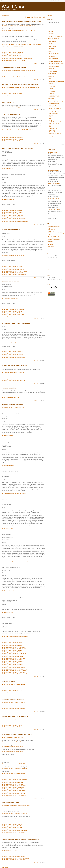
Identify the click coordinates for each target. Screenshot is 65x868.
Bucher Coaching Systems (54, 226)
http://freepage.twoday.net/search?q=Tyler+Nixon (13, 664)
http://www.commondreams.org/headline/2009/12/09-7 (14, 818)
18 (55, 264)
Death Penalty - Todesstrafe (55, 60)
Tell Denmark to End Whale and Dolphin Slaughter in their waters (20, 84)
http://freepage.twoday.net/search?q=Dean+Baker (13, 790)
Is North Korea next (53, 90)
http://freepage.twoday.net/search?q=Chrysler (12, 316)
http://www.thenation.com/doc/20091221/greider (13, 256)
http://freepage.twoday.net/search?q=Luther (12, 646)
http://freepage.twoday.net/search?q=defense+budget (14, 658)
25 (55, 266)
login (49, 24)
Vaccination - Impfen (53, 129)
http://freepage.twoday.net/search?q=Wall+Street (13, 268)
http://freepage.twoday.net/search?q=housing (12, 356)
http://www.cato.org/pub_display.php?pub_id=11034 (14, 494)
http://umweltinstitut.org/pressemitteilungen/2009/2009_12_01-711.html (18, 130)
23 (52, 266)
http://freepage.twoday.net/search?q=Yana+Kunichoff (14, 860)
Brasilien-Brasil (52, 42)
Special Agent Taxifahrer (9, 388)
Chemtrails (51, 48)
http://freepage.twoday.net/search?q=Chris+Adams (13, 794)
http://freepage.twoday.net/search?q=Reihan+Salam (14, 649)
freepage (10, 1)
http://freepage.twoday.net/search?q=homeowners (13, 358)
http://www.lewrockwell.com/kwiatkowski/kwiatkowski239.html (16, 806)
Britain (50, 43)
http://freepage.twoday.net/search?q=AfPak (12, 690)
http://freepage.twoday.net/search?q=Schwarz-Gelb (14, 381)
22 (50, 266)
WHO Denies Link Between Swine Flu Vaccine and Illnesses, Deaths (21, 21)
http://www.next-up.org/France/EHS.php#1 (11, 107)
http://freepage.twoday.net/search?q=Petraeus (12, 827)
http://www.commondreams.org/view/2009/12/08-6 (13, 764)
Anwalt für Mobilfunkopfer (54, 240)
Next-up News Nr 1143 (8, 103)
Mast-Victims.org (52, 243)
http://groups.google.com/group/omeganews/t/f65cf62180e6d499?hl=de (18, 26)
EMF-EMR (51, 65)
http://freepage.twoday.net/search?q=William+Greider (14, 274)
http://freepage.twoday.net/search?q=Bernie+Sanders (14, 786)
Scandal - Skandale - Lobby (55, 122)
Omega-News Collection (54, 112)
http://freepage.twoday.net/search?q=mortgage (12, 355)
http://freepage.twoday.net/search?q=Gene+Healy (13, 668)
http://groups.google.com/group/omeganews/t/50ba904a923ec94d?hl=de (19, 71)
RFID (50, 118)
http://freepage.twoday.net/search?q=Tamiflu (12, 57)
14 (48, 264)
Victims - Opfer (52, 130)
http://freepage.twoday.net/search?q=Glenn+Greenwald (15, 669)
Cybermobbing (52, 57)
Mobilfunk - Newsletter (54, 103)
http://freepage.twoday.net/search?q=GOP (11, 652)
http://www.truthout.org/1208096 (9, 850)
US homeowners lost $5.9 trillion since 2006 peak (16, 323)
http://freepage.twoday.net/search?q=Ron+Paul (13, 783)
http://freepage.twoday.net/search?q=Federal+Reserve (14, 271)
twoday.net (5, 1)
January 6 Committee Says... (54, 183)
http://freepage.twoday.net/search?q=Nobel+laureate (14, 644)
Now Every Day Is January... (54, 210)
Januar (56, 270)
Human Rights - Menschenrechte (56, 82)
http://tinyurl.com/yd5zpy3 (8, 591)
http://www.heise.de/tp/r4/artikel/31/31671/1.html (13, 373)
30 (52, 268)
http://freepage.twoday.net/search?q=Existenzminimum (14, 77)
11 (55, 262)
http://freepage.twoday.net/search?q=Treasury (12, 212)
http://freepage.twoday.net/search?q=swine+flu (12, 52)
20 (58, 264)
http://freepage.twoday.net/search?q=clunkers (12, 313)
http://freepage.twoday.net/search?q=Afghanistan (13, 657)
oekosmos (50, 241)
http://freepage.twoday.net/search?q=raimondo (12, 666)
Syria (50, 125)
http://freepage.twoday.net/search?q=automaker (13, 314)
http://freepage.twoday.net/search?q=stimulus (12, 215)
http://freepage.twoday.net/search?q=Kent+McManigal (14, 674)
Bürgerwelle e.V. (52, 230)
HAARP (50, 78)
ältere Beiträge (5, 867)
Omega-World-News (53, 113)
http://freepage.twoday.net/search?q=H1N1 (12, 54)
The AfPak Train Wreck (8, 681)
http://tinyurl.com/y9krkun (7, 168)
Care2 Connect (52, 47)
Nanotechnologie (53, 105)
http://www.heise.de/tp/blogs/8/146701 (11, 397)
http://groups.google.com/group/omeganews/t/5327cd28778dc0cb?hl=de (18, 30)
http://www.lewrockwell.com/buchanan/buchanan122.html (15, 756)
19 (57, 264)
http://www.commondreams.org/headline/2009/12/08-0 (14, 719)
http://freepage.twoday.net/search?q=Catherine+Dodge (14, 792)
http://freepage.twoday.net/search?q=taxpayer (12, 220)
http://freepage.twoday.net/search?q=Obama (12, 211)
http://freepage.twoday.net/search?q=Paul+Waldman (14, 671)
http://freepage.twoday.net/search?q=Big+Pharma (13, 60)
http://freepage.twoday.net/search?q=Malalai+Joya (13, 829)
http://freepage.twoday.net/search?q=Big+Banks (13, 270)
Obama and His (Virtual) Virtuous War (13, 405)
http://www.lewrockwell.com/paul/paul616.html (12, 742)
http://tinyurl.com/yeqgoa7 (8, 200)
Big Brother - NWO (53, 40)
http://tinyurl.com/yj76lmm (8, 613)
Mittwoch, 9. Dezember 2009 (35, 17)
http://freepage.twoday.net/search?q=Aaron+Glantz (13, 832)
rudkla (36, 63)
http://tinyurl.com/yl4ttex (7, 528)
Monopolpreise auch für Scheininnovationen (15, 365)
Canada (50, 45)
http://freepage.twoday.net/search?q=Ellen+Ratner (13, 672)
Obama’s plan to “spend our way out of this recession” (18, 148)
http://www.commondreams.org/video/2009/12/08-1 (13, 702)
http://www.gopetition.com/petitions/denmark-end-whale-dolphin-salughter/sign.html (21, 87)
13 (58, 262)
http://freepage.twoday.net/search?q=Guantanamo (13, 709)
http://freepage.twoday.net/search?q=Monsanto (13, 141)
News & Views (52, 107)
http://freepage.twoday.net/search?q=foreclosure (13, 353)
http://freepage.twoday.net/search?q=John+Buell (13, 663)
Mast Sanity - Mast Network (55, 95)
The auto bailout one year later (11, 282)
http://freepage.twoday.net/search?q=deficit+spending (14, 219)
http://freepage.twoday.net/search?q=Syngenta (12, 139)
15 (50, 264)
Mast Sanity (50, 245)
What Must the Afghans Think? (11, 803)
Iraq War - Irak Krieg (53, 85)
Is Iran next (51, 88)
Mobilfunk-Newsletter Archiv (54, 236)
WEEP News (51, 246)
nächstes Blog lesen (58, 1)
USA (50, 127)
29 (50, 268)
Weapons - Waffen (53, 132)
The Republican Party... (53, 170)
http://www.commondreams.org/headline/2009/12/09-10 (15, 813)
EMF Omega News (52, 238)
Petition (50, 117)
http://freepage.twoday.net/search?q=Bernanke (13, 781)
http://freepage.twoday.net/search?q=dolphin (12, 95)
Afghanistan (51, 33)
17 (54, 264)
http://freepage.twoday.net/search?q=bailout (12, 266)
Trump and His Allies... (53, 152)
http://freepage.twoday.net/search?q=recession (13, 214)
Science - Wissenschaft (54, 123)
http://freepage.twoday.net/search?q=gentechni (13, 138)
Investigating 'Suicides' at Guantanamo (13, 700)
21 (48, 266)
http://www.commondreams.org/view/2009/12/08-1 (13, 684)
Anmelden (51, 1)
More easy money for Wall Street (11, 229)
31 (54, 268)
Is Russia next (52, 92)
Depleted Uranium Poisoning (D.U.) (57, 62)
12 (57, 262)
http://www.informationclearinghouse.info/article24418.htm (15, 636)
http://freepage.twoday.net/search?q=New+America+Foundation (16, 655)
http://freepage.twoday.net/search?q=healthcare (13, 661)
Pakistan (51, 115)
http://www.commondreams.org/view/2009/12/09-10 (14, 773)
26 (57, 266)
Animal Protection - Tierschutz (56, 35)
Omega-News (51, 231)
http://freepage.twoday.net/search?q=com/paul (12, 784)
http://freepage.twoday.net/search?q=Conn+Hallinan (14, 692)
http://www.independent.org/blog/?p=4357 (11, 299)
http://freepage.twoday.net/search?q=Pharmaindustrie (14, 379)
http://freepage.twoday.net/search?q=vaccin (12, 56)
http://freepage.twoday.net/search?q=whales (12, 93)
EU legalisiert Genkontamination (11, 114)
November (50, 270)
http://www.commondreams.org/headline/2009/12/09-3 (14, 769)
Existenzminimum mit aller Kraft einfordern (14, 68)
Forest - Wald (52, 70)
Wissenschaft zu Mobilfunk (55, 133)
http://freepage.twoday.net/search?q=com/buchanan (14, 795)
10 (54, 262)
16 (52, 264)
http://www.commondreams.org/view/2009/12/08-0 (13, 408)
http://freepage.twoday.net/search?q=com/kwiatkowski (14, 831)
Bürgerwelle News (52, 228)
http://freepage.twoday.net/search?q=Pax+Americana (14, 653)
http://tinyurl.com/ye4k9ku (8, 466)
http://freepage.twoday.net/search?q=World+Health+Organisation (17, 59)
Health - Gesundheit (53, 80)
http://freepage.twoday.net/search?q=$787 (11, 217)
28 (48, 268)
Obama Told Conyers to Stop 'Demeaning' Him (15, 716)
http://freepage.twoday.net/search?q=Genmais (12, 136)
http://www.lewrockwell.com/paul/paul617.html (12, 737)
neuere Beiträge (5, 16)
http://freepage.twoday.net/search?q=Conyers (12, 727)
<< (64, 1)
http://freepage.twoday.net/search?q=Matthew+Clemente (15, 222)
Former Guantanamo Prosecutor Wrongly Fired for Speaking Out (20, 840)
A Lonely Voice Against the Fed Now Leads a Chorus (17, 734)
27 (58, 266)
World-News (13, 7)
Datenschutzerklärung (54, 58)
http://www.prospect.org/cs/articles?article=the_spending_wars (16, 561)
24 (54, 266)
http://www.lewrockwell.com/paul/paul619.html (12, 747)
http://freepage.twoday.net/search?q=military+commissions (15, 858)
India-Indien (51, 83)
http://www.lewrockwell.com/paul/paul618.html (12, 751)
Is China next (52, 87)
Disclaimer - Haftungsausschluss (56, 63)
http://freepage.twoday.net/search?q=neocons (12, 650)
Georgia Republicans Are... (54, 198)
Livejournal (51, 93)
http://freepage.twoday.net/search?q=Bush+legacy (13, 310)
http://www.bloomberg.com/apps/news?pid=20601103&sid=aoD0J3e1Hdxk (19, 342)
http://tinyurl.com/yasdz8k (8, 436)
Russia (50, 120)
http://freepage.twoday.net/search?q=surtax (12, 660)
